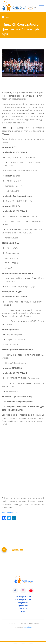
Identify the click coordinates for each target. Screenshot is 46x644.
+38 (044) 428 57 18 (23, 597)
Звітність (23, 608)
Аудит (23, 611)
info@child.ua (23, 603)
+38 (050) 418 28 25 (23, 600)
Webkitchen (28, 627)
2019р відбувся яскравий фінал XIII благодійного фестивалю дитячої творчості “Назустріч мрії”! (23, 96)
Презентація (23, 605)
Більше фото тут (10, 513)
